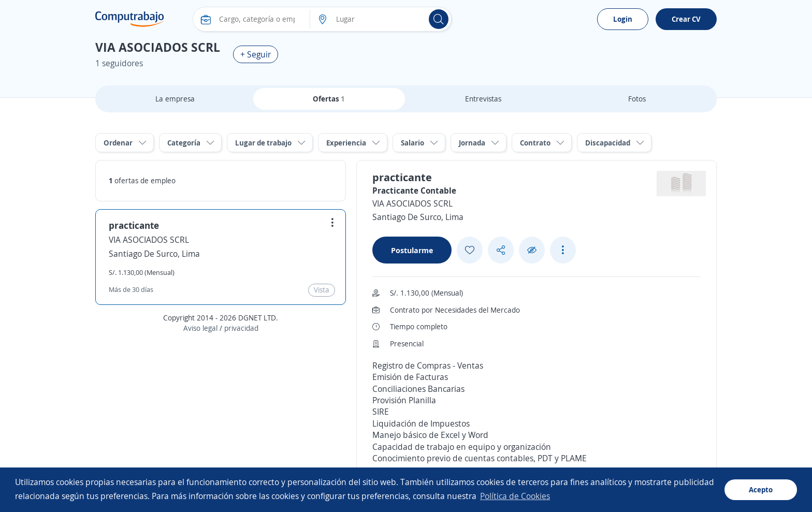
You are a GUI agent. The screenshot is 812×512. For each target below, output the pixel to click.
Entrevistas (483, 99)
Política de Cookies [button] (515, 496)
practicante (134, 225)
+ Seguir (256, 54)
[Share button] (501, 250)
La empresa (175, 99)
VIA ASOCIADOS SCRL (149, 240)
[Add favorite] (470, 250)
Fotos (637, 99)
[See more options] (563, 250)
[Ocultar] (532, 250)
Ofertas (329, 99)
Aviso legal (200, 328)
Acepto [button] (761, 489)
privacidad (241, 328)
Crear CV (686, 19)
